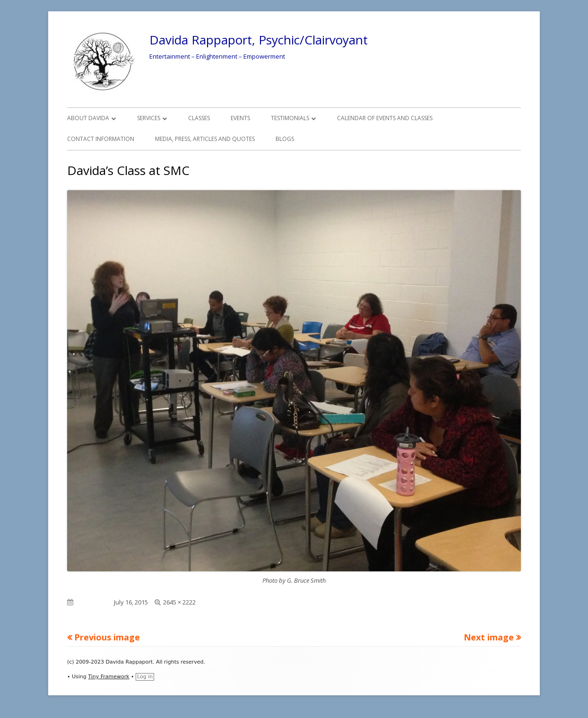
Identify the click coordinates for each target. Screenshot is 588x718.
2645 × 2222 (179, 602)
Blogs (285, 139)
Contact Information (101, 139)
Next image (489, 637)
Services (149, 118)
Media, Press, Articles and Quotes (205, 139)
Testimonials (290, 118)
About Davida (88, 118)
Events (240, 118)
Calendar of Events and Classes (385, 118)
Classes (199, 118)
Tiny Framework (108, 677)
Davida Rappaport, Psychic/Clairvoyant (259, 40)
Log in (145, 677)
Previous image (107, 637)
